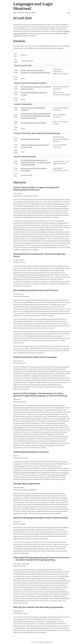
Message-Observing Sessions (31, 139)
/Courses (28, 13)
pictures (16, 36)
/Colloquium (21, 13)
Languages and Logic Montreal (33, 6)
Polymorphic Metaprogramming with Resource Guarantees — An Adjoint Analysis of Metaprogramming (36, 162)
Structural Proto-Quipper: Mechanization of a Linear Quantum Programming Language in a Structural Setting (36, 116)
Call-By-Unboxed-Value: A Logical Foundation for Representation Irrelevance (36, 71)
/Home (15, 13)
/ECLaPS (33, 13)
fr (69, 13)
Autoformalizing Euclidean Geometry (34, 123)
